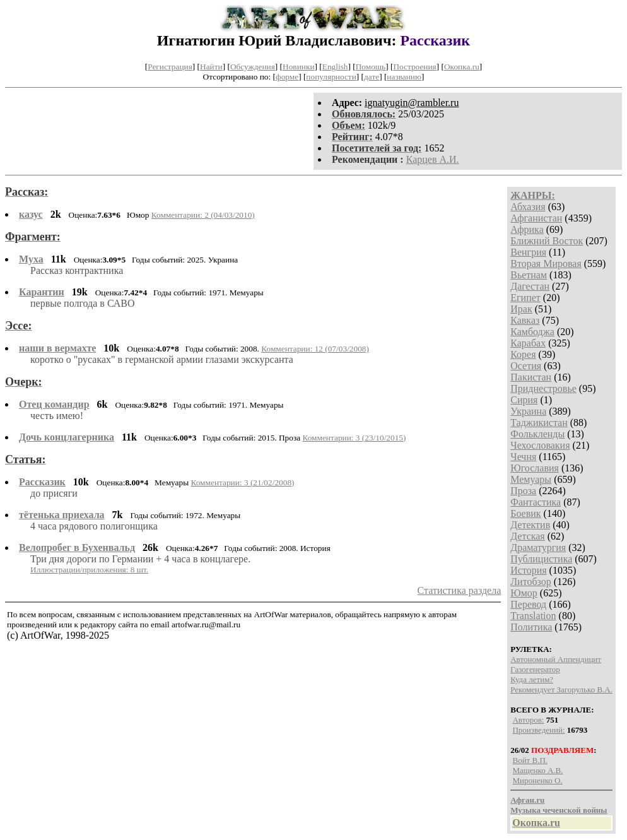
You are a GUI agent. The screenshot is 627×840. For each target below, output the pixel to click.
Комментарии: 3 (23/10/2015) (354, 438)
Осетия (526, 366)
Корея (523, 354)
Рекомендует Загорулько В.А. (561, 689)
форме (287, 77)
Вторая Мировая (546, 263)
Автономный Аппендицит (556, 659)
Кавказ (525, 320)
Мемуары (531, 479)
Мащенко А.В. (537, 770)
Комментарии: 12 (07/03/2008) (315, 349)
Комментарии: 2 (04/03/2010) (203, 215)
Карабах (528, 343)
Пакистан (531, 377)
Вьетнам (529, 275)
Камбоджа (532, 332)
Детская (528, 536)
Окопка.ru (462, 67)
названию (404, 77)
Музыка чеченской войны (559, 810)
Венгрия (528, 252)
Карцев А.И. (433, 159)
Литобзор (531, 582)
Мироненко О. (537, 780)
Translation (533, 616)
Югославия (535, 468)
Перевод (528, 604)
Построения (414, 67)
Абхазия (528, 207)
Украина (528, 411)
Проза (523, 491)
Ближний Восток (547, 241)
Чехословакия (540, 445)
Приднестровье (543, 388)
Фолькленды (537, 434)
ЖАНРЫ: (533, 195)
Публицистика (541, 559)
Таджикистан (539, 423)
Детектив (530, 525)
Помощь (371, 67)
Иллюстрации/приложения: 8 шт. (89, 570)
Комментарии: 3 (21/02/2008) (242, 482)
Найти (211, 67)
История (528, 570)
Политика (531, 627)
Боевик (525, 513)
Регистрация (170, 67)
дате (372, 77)
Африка (527, 229)
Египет (525, 298)
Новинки (298, 67)
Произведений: (538, 730)
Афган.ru (527, 800)
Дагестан (530, 286)
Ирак (521, 309)
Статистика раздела (460, 590)
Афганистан (536, 218)
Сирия (524, 400)
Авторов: (528, 720)
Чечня (523, 457)
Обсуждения (253, 67)
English (335, 67)
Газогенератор (535, 669)
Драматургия (538, 547)
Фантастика (536, 502)
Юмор (524, 593)
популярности (331, 77)
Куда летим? (532, 679)
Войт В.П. (530, 760)
